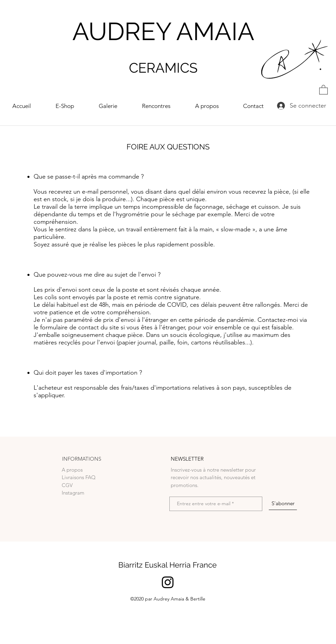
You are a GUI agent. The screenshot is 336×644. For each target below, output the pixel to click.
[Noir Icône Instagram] (168, 582)
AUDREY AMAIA (163, 31)
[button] (323, 89)
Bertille (198, 599)
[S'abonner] (283, 503)
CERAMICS (163, 68)
